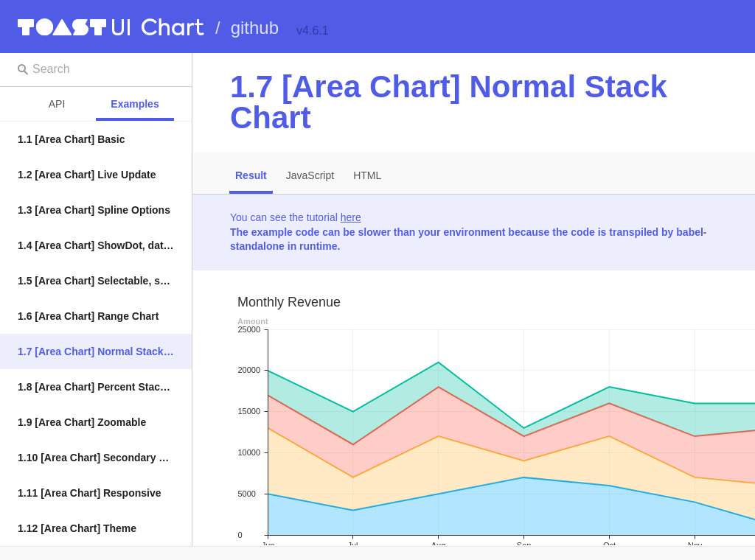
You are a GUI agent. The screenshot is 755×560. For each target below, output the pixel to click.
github (255, 28)
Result (251, 175)
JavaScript (310, 175)
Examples (135, 104)
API (57, 104)
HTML (367, 175)
